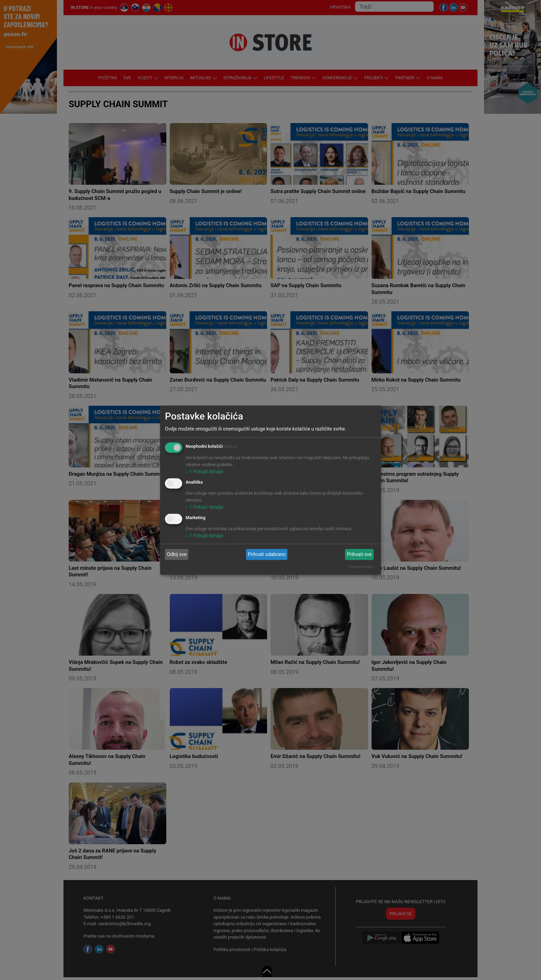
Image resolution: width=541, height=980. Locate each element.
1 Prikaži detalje (204, 472)
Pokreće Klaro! (361, 567)
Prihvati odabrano (267, 554)
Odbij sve (177, 554)
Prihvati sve (360, 554)
